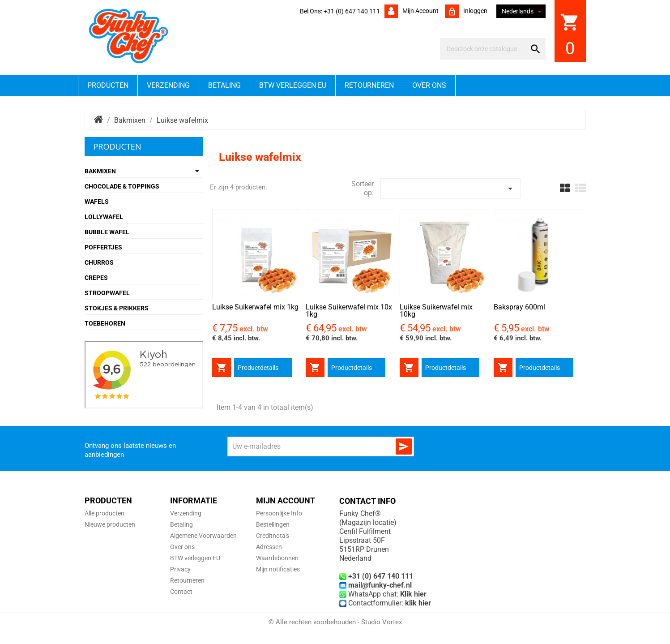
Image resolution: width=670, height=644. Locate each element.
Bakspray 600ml (519, 307)
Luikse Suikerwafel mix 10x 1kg (349, 311)
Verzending (168, 85)
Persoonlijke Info (279, 513)
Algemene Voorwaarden (203, 536)
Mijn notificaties (278, 569)
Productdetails (258, 368)
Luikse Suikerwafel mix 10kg (436, 311)
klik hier (418, 603)
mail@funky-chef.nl (380, 585)
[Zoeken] (484, 49)
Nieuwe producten (110, 524)
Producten (108, 85)
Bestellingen (273, 524)
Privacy (180, 569)
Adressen (269, 547)
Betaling (224, 85)
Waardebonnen (277, 558)
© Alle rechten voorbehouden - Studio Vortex (335, 622)
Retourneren (369, 85)
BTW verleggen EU (293, 85)
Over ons (429, 85)
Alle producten (105, 513)
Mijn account (420, 11)
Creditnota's (273, 536)
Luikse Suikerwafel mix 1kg (255, 307)
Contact (181, 592)
